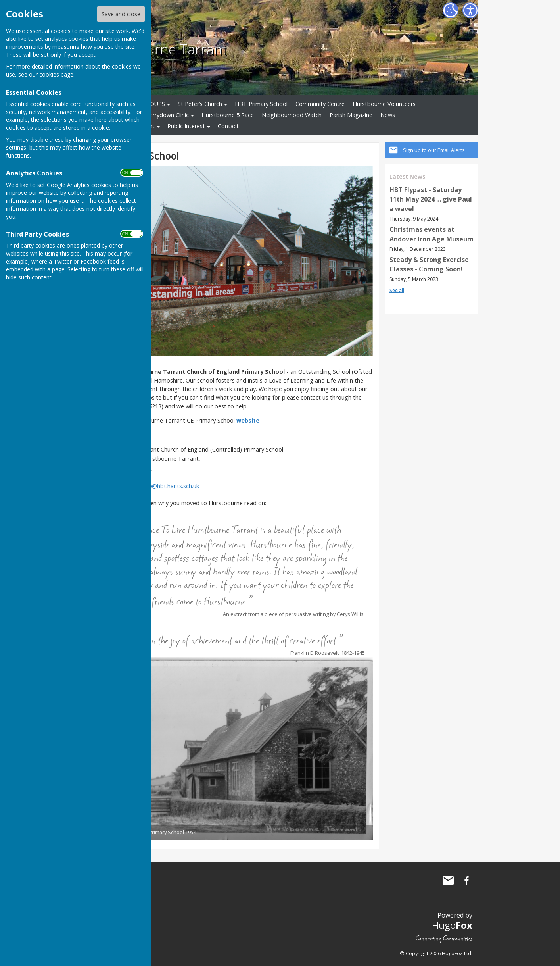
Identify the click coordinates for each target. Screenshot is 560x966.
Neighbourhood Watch (292, 115)
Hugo (452, 925)
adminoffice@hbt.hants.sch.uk (160, 486)
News (388, 115)
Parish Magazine (351, 115)
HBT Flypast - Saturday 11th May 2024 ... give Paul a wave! (431, 199)
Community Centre (320, 104)
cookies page (56, 74)
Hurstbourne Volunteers (384, 104)
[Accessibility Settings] (470, 10)
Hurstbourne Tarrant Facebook (466, 881)
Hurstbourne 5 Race (228, 115)
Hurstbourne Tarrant (160, 49)
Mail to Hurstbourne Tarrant (448, 881)
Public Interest (186, 126)
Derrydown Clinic (167, 115)
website (248, 420)
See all (397, 290)
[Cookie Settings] (451, 10)
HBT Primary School (261, 104)
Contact (228, 126)
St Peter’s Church (200, 104)
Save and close (121, 14)
